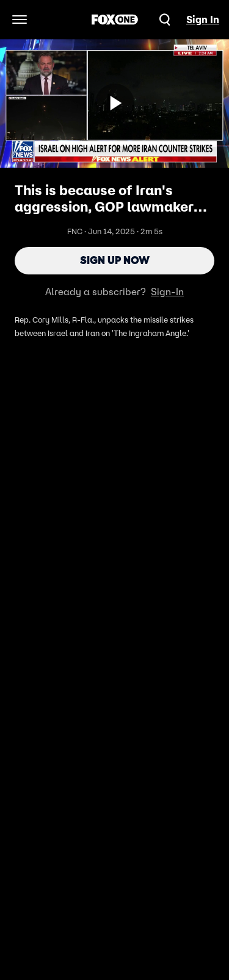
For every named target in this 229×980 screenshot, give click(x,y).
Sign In (203, 20)
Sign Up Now (115, 260)
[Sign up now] (115, 103)
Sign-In (167, 291)
